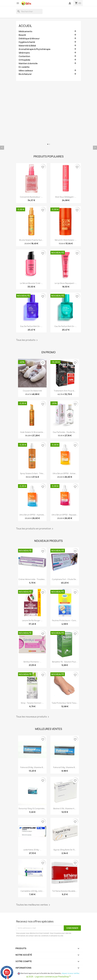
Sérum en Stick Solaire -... (66, 240)
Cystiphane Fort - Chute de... (65, 579)
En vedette (24, 67)
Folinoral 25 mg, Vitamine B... (32, 767)
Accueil (25, 26)
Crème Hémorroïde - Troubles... (32, 579)
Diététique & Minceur (29, 39)
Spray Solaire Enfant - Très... (32, 473)
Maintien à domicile (28, 63)
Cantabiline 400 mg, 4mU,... (32, 891)
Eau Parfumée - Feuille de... (65, 432)
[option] (48, 146)
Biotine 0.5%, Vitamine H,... (65, 809)
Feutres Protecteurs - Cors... (65, 620)
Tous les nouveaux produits (33, 717)
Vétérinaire (24, 53)
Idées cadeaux (26, 71)
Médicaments (25, 31)
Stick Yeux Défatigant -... (66, 197)
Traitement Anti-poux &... (65, 391)
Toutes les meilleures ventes (34, 905)
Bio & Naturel (25, 74)
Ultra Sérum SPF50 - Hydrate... (32, 515)
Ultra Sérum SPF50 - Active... (65, 473)
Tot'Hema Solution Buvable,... (65, 891)
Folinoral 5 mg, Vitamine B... (65, 767)
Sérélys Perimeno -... (32, 662)
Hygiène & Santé (27, 42)
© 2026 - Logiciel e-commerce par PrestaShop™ (49, 977)
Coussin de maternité (32, 391)
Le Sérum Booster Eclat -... (31, 283)
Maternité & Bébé (27, 46)
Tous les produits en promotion (35, 529)
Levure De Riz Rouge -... (32, 620)
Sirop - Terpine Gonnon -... (32, 703)
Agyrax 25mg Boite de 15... (65, 850)
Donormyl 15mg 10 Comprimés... (32, 809)
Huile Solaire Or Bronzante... (32, 432)
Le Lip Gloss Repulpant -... (66, 283)
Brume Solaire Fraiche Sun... (31, 240)
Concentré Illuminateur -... (31, 197)
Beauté (22, 35)
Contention (24, 56)
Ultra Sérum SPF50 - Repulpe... (65, 515)
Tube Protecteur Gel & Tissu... (65, 703)
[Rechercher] (29, 11)
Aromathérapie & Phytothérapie (35, 49)
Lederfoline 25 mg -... (32, 850)
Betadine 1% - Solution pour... (65, 662)
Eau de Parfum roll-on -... (31, 326)
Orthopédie (24, 60)
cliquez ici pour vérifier (70, 973)
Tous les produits (27, 340)
